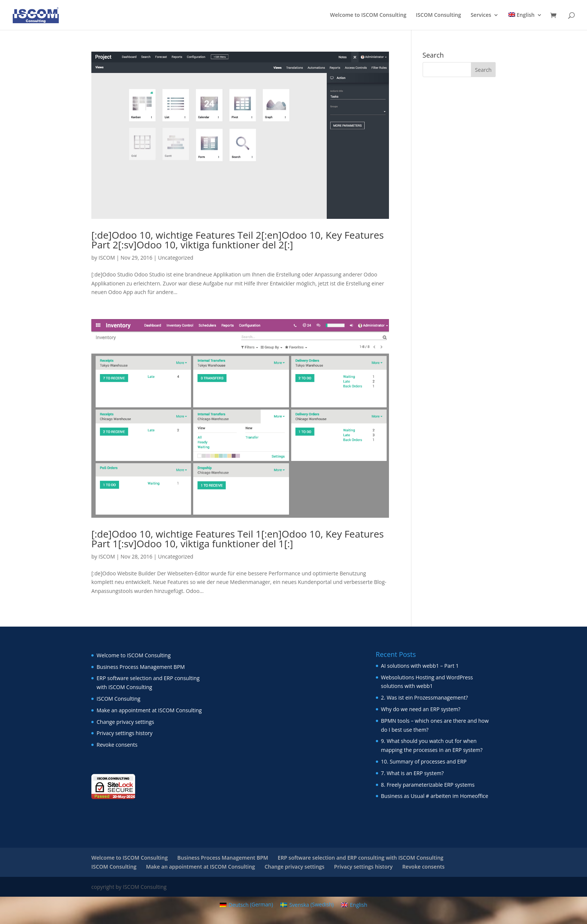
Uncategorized (176, 258)
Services (481, 15)
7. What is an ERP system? (413, 773)
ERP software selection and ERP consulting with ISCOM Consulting (361, 858)
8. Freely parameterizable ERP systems (428, 785)
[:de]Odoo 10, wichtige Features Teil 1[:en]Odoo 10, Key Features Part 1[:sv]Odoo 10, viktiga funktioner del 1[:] (238, 539)
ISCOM (107, 258)
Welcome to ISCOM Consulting (368, 15)
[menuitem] (525, 21)
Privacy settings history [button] (124, 733)
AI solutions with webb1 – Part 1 (420, 666)
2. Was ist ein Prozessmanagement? (425, 697)
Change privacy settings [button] (125, 722)
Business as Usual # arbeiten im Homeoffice (435, 796)
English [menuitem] (359, 905)
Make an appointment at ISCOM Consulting (149, 710)
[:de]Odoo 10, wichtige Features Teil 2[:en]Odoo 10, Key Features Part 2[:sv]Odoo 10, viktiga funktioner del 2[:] (238, 240)
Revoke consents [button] (117, 745)
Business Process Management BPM (141, 667)
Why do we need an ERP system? (421, 709)
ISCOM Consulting (438, 15)
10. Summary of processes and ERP (424, 761)
